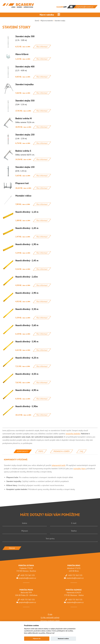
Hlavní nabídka (47, 15)
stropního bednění (73, 434)
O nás (50, 614)
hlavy (83, 469)
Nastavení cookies (63, 639)
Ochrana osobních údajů (50, 621)
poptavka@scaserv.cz (28, 578)
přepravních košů (59, 465)
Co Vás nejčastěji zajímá (50, 618)
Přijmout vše (37, 639)
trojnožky (77, 469)
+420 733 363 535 (27, 575)
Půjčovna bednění (47, 21)
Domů (37, 21)
